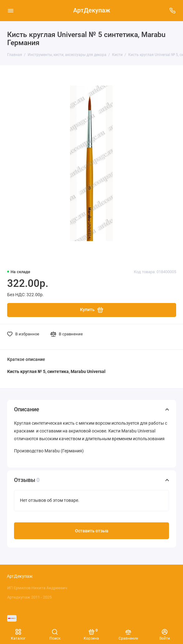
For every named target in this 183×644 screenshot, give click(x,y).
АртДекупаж (92, 10)
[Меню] (11, 11)
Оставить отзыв (92, 531)
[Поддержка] (173, 11)
